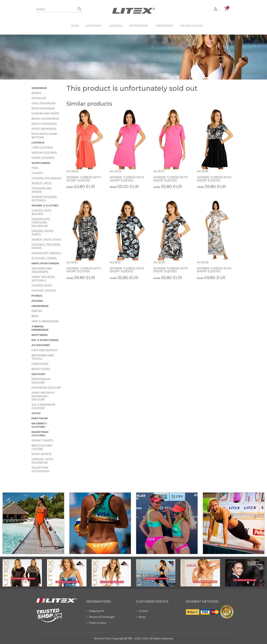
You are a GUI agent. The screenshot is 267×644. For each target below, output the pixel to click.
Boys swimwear (43, 108)
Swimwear (94, 26)
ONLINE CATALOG (192, 26)
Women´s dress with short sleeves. (84, 179)
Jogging (37, 301)
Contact (142, 611)
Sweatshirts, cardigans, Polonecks (41, 223)
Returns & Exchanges (100, 617)
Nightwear (40, 335)
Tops (35, 168)
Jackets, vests (41, 183)
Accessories (41, 345)
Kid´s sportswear (45, 340)
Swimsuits (39, 98)
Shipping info (95, 611)
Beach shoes (41, 369)
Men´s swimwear (44, 124)
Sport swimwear (44, 129)
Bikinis (36, 93)
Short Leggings (43, 158)
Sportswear (139, 26)
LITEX (145, 639)
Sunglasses (40, 364)
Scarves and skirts (45, 114)
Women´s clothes (45, 206)
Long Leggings (42, 148)
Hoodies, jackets (44, 291)
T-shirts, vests (42, 286)
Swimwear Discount (46, 388)
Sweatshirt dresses (46, 253)
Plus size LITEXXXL (44, 258)
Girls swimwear (43, 103)
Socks (36, 413)
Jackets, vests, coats (46, 240)
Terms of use (102, 639)
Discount (39, 374)
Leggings (115, 26)
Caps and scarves (44, 350)
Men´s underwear (45, 321)
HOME (75, 26)
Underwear (164, 26)
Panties (37, 311)
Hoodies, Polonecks (46, 178)
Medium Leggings (44, 153)
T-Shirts (37, 173)
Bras (35, 316)
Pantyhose (40, 418)
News (141, 617)
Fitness (37, 296)
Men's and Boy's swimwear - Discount (43, 396)
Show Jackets (41, 454)
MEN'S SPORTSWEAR (45, 263)
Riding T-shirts (42, 441)
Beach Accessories (45, 119)
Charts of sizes (96, 623)
